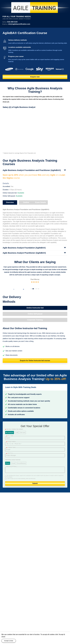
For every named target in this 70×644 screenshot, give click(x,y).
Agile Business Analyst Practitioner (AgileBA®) (24, 253)
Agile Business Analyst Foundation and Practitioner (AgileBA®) (32, 170)
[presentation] (14, 289)
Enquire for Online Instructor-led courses (35, 361)
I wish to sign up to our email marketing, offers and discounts (21, 479)
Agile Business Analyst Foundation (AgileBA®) (24, 248)
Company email (11, 448)
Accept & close (9, 641)
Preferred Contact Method (13, 460)
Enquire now (35, 77)
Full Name (10, 436)
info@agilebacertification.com (19, 24)
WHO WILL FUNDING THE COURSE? (14, 429)
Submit (35, 483)
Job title (10, 453)
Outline (26, 202)
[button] (31, 289)
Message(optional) (12, 467)
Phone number (11, 442)
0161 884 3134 (12, 22)
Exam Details (41, 202)
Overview (10, 202)
